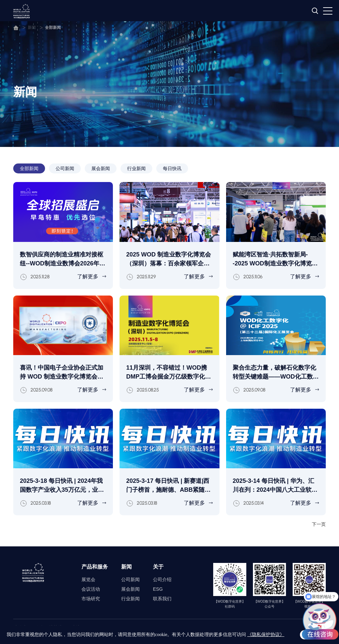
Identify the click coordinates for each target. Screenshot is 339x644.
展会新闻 (101, 168)
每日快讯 (172, 168)
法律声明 (23, 627)
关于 (158, 567)
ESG (158, 589)
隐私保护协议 (49, 627)
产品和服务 (95, 567)
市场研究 (91, 599)
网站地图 (75, 627)
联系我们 (162, 599)
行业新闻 (136, 168)
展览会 (88, 579)
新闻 (32, 27)
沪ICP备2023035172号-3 (165, 636)
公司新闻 (65, 168)
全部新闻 (53, 27)
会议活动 (91, 589)
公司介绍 (162, 579)
